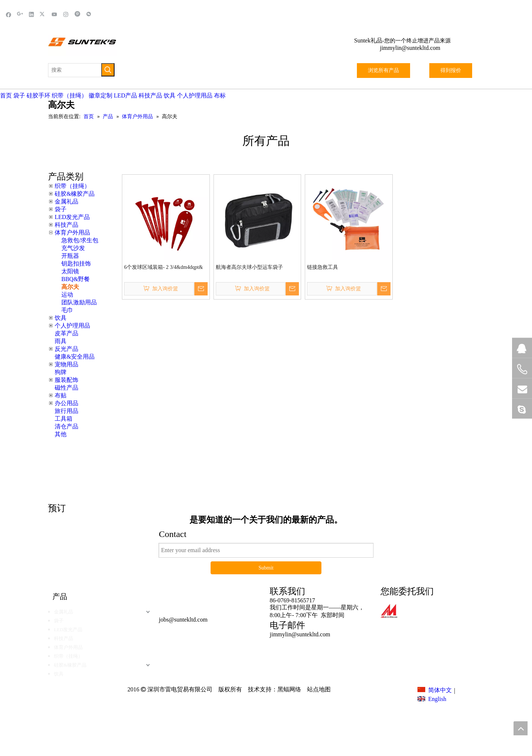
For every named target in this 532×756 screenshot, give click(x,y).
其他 (61, 434)
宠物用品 (66, 364)
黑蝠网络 (289, 689)
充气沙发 (73, 248)
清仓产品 (66, 426)
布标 (220, 95)
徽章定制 (100, 95)
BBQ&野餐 (76, 279)
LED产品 (125, 95)
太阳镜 (70, 271)
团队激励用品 (79, 302)
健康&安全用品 (75, 357)
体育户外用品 (72, 232)
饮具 (170, 95)
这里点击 (377, 464)
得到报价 (451, 70)
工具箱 (64, 419)
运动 (67, 295)
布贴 (61, 395)
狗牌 (61, 372)
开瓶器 (70, 256)
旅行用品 (66, 411)
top (521, 728)
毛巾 (67, 310)
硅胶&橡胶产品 (75, 194)
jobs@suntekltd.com (183, 620)
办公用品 (66, 403)
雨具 (61, 341)
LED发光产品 (72, 217)
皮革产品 (66, 333)
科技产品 (150, 95)
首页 (6, 95)
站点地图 (318, 689)
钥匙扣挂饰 (76, 264)
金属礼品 (66, 201)
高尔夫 (70, 287)
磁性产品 (66, 388)
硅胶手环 (38, 95)
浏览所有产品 (383, 70)
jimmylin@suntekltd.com (410, 48)
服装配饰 (66, 380)
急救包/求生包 (80, 240)
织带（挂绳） (69, 95)
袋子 (19, 95)
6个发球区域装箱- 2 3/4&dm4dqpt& (163, 267)
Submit (266, 568)
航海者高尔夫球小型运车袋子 (249, 267)
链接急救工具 (323, 267)
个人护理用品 (195, 95)
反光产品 (66, 349)
